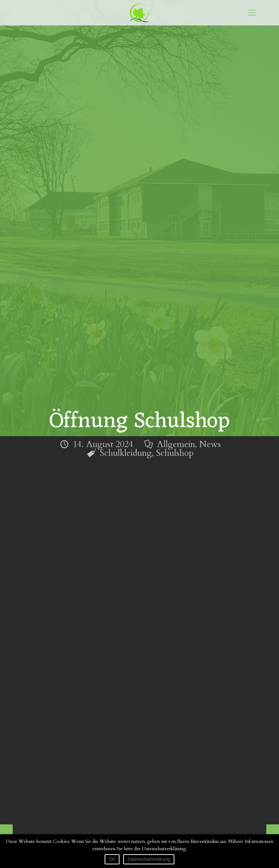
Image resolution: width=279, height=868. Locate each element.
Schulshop (175, 453)
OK (112, 859)
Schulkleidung (126, 453)
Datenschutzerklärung (149, 859)
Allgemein (176, 444)
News (210, 444)
